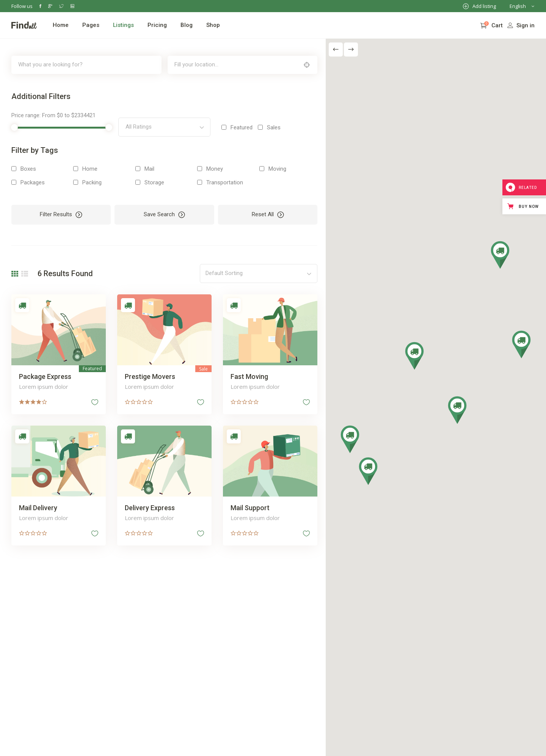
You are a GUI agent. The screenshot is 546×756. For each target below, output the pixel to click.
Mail (149, 169)
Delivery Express (149, 507)
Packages (33, 182)
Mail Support (249, 507)
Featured (241, 127)
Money (214, 169)
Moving (276, 169)
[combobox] (164, 127)
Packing (92, 182)
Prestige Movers (150, 376)
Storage (154, 182)
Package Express (45, 376)
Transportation (224, 182)
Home (90, 169)
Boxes (28, 169)
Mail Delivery (38, 507)
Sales (273, 127)
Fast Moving (249, 376)
